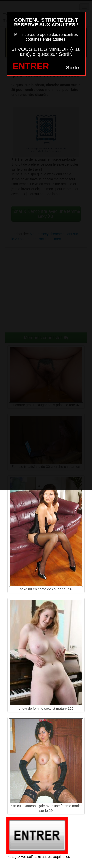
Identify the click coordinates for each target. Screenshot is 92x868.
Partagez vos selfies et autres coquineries (38, 857)
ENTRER (31, 66)
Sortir (73, 68)
